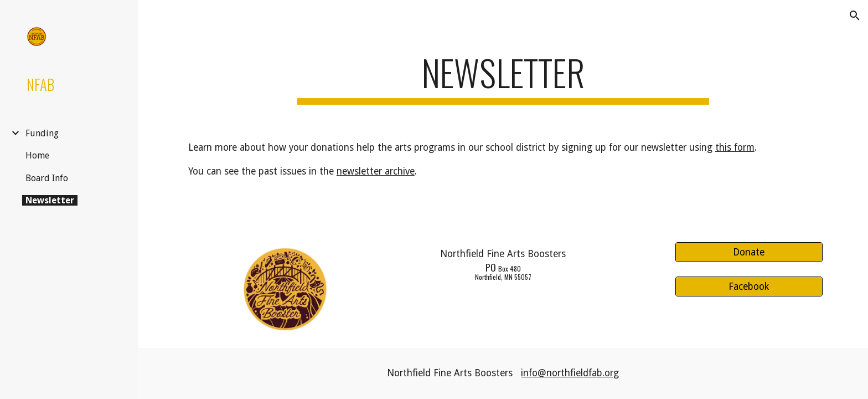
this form (735, 147)
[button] (855, 16)
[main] (503, 78)
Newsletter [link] (50, 200)
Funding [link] (42, 133)
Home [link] (37, 155)
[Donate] (749, 252)
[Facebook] (749, 287)
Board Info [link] (47, 178)
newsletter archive (376, 171)
